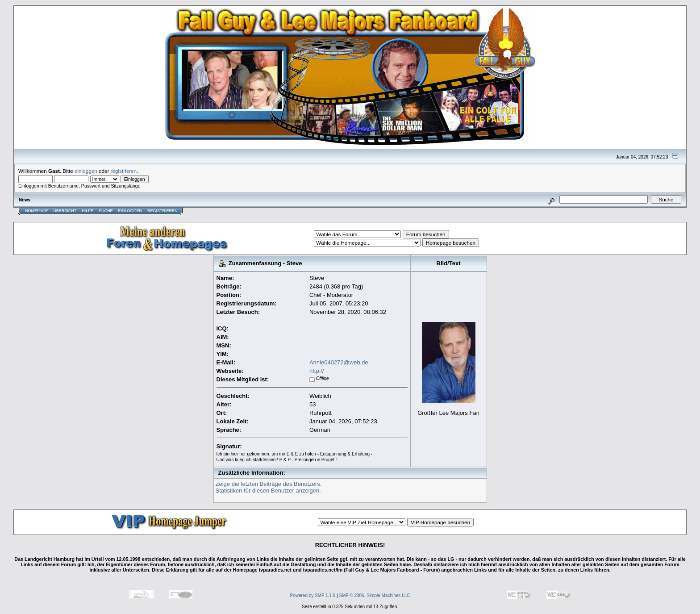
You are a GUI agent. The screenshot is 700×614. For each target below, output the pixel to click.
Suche (106, 211)
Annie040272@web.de (339, 362)
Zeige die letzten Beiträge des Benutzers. (269, 484)
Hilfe (87, 211)
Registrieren (162, 211)
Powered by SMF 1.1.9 (313, 595)
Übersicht (65, 211)
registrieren (124, 171)
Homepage (36, 211)
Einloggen (130, 211)
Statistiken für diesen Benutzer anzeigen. (268, 491)
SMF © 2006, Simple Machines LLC (374, 595)
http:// (317, 371)
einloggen (86, 171)
